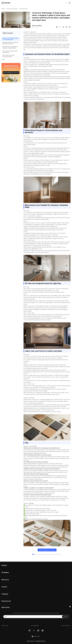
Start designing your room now (11, 73)
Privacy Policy (5, 626)
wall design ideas (23, 9)
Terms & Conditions (66, 626)
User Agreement (35, 626)
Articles (3, 9)
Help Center (6, 607)
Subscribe (65, 617)
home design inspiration (12, 9)
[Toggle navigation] (70, 3)
